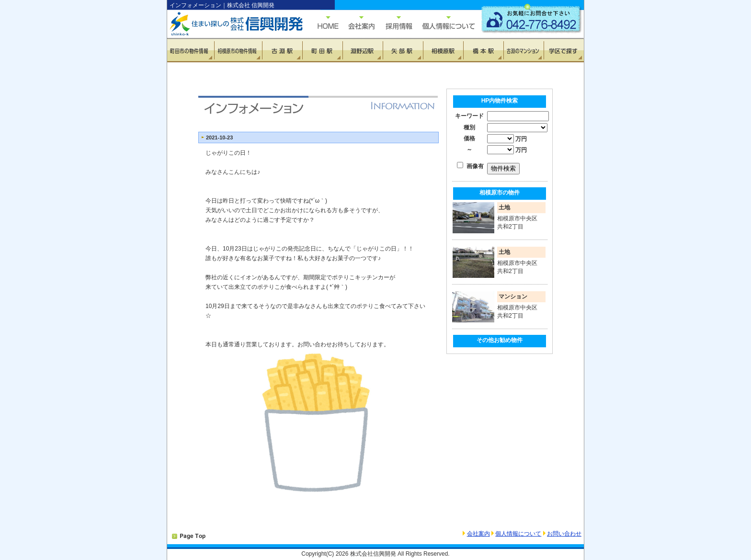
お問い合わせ (564, 534)
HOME (323, 23)
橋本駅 (483, 50)
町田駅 (322, 50)
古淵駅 (282, 50)
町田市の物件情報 (191, 50)
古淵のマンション (523, 50)
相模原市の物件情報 (238, 50)
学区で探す (564, 50)
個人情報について (444, 23)
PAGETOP (189, 537)
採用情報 (394, 23)
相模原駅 (443, 50)
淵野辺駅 (363, 50)
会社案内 (478, 534)
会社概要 (357, 23)
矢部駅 (403, 50)
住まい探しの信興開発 (229, 24)
